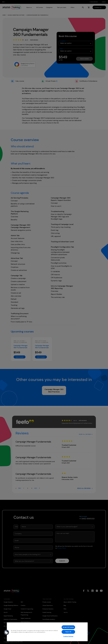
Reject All (68, 632)
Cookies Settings (68, 636)
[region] (47, 632)
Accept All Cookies (68, 627)
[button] (6, 632)
